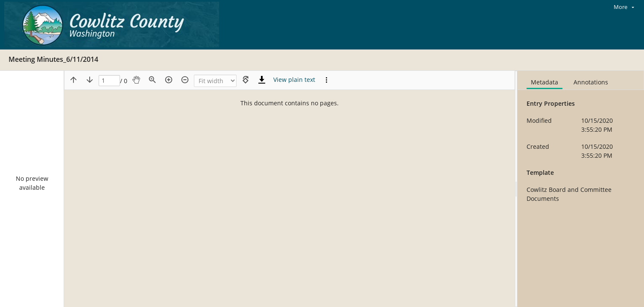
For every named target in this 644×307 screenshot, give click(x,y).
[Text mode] (294, 80)
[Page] (109, 81)
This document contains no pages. (290, 103)
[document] (581, 189)
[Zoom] (215, 81)
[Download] (262, 80)
